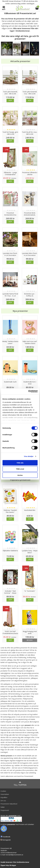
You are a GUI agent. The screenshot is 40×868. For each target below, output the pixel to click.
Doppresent (5, 810)
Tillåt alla (20, 463)
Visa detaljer (29, 456)
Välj (30, 559)
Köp (10, 100)
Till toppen (20, 784)
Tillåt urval (20, 469)
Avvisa (20, 475)
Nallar (3, 807)
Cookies (3, 791)
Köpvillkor (4, 797)
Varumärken (5, 794)
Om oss (3, 801)
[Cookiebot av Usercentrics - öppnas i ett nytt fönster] (28, 391)
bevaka (30, 640)
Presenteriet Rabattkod (9, 804)
